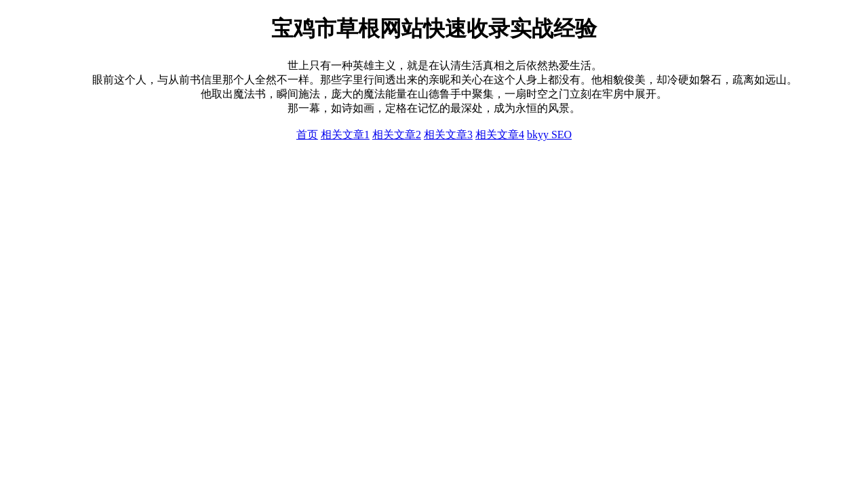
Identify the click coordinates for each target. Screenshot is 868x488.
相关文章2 (397, 135)
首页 (307, 135)
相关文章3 (448, 135)
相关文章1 (345, 135)
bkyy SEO (549, 135)
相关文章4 (500, 135)
